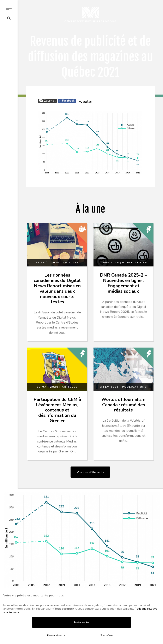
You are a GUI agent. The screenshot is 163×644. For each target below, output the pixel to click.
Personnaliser (56, 537)
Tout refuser (107, 537)
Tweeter (84, 101)
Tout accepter (82, 524)
